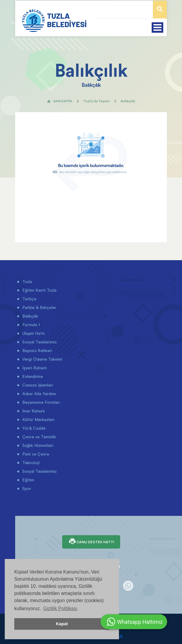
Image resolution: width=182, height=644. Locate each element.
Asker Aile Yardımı (39, 394)
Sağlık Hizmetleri (37, 445)
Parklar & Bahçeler (39, 307)
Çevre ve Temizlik (39, 437)
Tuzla (27, 282)
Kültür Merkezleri (38, 420)
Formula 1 (30, 325)
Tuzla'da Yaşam (97, 101)
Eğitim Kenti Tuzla (39, 290)
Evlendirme (32, 376)
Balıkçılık (30, 316)
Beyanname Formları (40, 402)
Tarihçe (29, 299)
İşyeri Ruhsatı (34, 368)
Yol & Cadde (33, 428)
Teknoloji (30, 463)
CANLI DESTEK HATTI (91, 542)
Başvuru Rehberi (37, 351)
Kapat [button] (62, 624)
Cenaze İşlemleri (37, 385)
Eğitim (28, 480)
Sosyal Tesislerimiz (39, 342)
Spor (26, 489)
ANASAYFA (60, 101)
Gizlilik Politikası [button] (60, 608)
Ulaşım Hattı (33, 333)
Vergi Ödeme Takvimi (42, 359)
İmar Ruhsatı (33, 411)
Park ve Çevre (35, 454)
